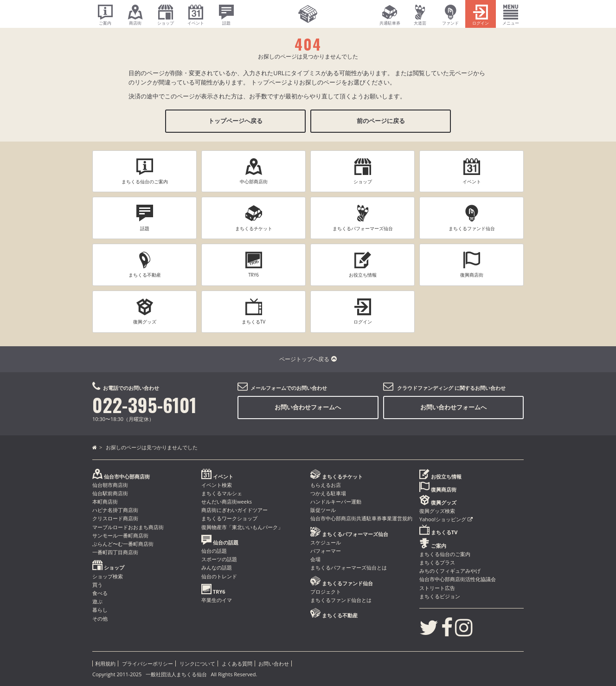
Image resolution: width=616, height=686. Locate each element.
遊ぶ (97, 601)
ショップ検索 (108, 576)
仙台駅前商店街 (110, 493)
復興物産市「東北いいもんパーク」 (242, 527)
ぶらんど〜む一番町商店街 (123, 544)
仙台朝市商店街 (110, 485)
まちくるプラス (437, 562)
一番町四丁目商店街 (115, 552)
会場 (315, 559)
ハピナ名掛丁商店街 (115, 510)
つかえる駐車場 (328, 493)
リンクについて (197, 663)
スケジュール (326, 542)
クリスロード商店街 (115, 518)
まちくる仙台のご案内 (445, 554)
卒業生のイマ (217, 600)
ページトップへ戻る (308, 359)
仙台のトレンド (219, 576)
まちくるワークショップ (229, 518)
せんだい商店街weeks (227, 502)
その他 (100, 618)
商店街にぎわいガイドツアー (234, 510)
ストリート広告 (437, 588)
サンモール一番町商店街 (120, 535)
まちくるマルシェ (222, 493)
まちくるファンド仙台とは (341, 600)
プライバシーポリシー (148, 663)
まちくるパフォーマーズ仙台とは (349, 567)
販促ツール (323, 510)
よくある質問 (237, 663)
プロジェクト (326, 592)
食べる (100, 593)
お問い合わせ (274, 663)
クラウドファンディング (425, 388)
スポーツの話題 (219, 559)
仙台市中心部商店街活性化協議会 (458, 579)
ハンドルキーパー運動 (336, 502)
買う (97, 585)
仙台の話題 (214, 551)
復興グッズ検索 (437, 511)
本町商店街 (105, 502)
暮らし (100, 610)
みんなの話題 (217, 567)
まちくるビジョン (440, 596)
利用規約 (105, 663)
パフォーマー (326, 551)
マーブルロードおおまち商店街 (128, 527)
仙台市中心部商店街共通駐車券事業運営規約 (361, 518)
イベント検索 (217, 485)
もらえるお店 (326, 485)
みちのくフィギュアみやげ (450, 571)
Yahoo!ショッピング (446, 519)
